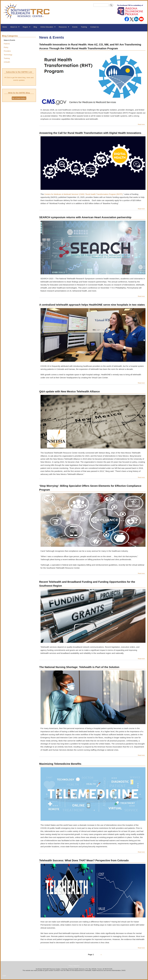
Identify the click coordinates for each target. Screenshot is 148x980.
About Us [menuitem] (14, 28)
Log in (4, 976)
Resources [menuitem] (63, 28)
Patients (7, 44)
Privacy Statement (74, 966)
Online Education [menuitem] (47, 28)
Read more (141, 124)
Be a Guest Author (19, 98)
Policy (6, 47)
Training (7, 58)
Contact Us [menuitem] (94, 27)
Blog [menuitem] (35, 27)
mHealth (7, 62)
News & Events (9, 40)
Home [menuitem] (5, 27)
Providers (7, 51)
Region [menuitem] (26, 28)
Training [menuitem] (84, 27)
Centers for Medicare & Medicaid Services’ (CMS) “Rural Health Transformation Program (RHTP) (83, 194)
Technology (8, 55)
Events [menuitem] (75, 27)
